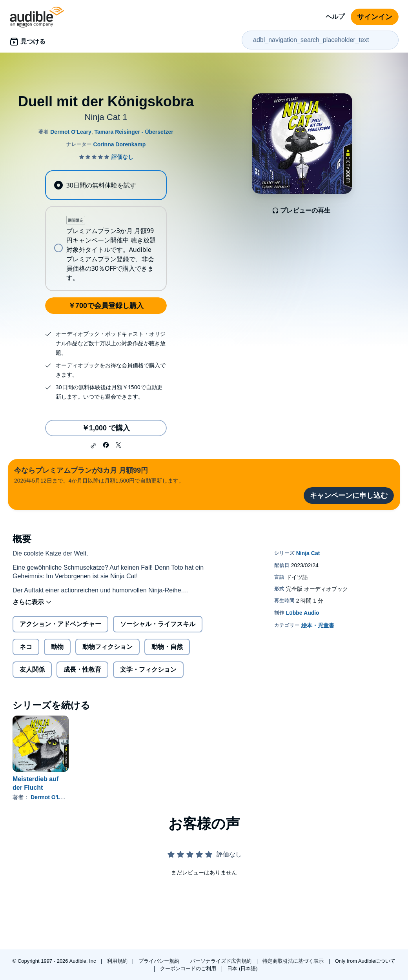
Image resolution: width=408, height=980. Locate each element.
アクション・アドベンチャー (60, 624)
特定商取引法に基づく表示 (294, 961)
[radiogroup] (106, 231)
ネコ (26, 647)
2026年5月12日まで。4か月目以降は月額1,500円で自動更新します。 (99, 475)
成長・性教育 (82, 669)
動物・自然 (167, 647)
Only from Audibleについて (365, 961)
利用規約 (118, 961)
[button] (93, 446)
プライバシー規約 (160, 961)
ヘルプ (335, 17)
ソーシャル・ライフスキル (158, 624)
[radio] (106, 185)
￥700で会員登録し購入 (106, 306)
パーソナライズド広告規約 (222, 961)
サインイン (375, 17)
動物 (57, 647)
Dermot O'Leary (51, 797)
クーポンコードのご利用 (189, 968)
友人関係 (32, 669)
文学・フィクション (148, 669)
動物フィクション (107, 647)
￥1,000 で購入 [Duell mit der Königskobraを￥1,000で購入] (106, 428)
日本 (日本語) (242, 968)
